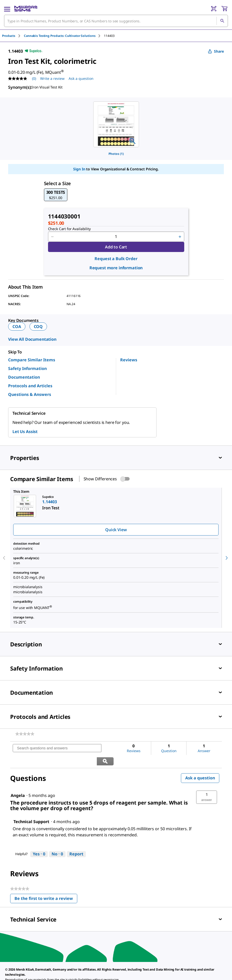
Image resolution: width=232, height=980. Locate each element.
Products (9, 36)
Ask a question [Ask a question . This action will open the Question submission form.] (81, 78)
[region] (116, 124)
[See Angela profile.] (18, 782)
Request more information (116, 268)
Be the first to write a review (46, 887)
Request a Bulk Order (116, 259)
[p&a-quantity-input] (116, 237)
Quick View (116, 530)
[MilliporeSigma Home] (26, 9)
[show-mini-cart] (224, 9)
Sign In (79, 169)
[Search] (222, 21)
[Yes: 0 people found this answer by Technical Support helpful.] (39, 841)
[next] (227, 558)
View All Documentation (32, 339)
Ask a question (200, 765)
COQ (38, 326)
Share (216, 51)
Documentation (24, 377)
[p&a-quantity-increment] (180, 237)
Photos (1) (116, 154)
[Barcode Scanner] (214, 9)
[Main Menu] (7, 9)
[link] (25, 734)
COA (17, 326)
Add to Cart (116, 247)
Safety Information (27, 368)
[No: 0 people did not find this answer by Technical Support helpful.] (57, 841)
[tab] (13, 36)
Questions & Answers (30, 394)
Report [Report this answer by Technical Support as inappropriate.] (76, 841)
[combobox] (116, 21)
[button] (56, 195)
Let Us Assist (25, 432)
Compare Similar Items (32, 360)
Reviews (129, 360)
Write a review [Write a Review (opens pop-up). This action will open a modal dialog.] (52, 78)
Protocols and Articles (30, 386)
